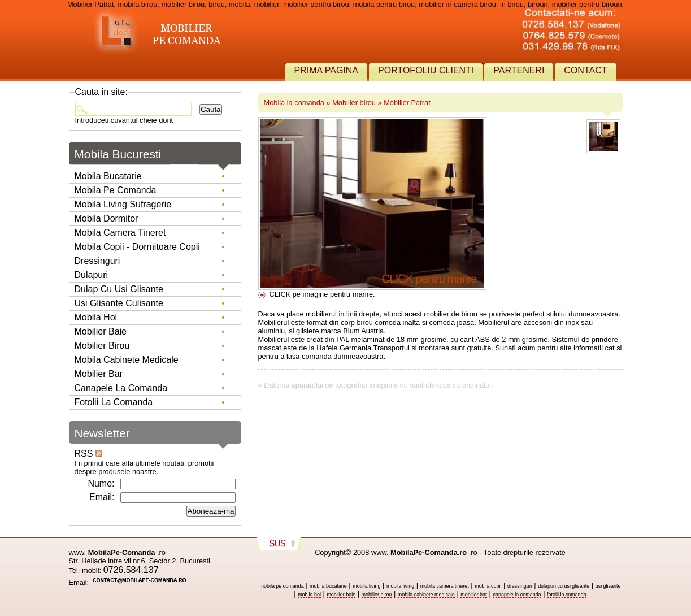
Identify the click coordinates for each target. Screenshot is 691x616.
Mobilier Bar (99, 374)
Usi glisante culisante (119, 303)
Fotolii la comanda (114, 402)
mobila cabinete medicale (426, 595)
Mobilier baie (101, 331)
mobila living (366, 586)
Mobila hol (96, 317)
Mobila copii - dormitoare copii (137, 247)
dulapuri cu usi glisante (564, 586)
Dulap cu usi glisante (119, 289)
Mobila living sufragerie (123, 204)
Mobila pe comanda (116, 190)
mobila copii (488, 586)
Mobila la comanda (294, 103)
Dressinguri (97, 261)
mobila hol (309, 595)
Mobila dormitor (107, 218)
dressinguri (520, 586)
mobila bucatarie (328, 586)
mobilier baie (341, 595)
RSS (88, 454)
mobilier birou (377, 595)
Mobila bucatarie (108, 176)
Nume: (101, 483)
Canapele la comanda (121, 388)
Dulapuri (92, 275)
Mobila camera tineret (120, 233)
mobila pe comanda (282, 586)
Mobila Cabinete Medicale (127, 360)
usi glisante (608, 586)
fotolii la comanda (567, 595)
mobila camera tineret (445, 586)
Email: (102, 497)
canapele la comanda (517, 595)
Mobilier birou (354, 103)
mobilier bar (474, 595)
